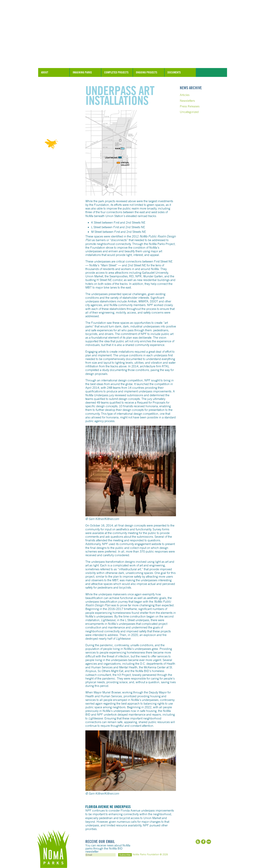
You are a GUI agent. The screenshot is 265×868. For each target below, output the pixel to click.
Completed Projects (116, 72)
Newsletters (187, 101)
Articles (185, 95)
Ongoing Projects (147, 72)
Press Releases (190, 106)
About (45, 72)
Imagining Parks (82, 72)
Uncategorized (189, 112)
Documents (174, 72)
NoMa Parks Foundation (133, 58)
